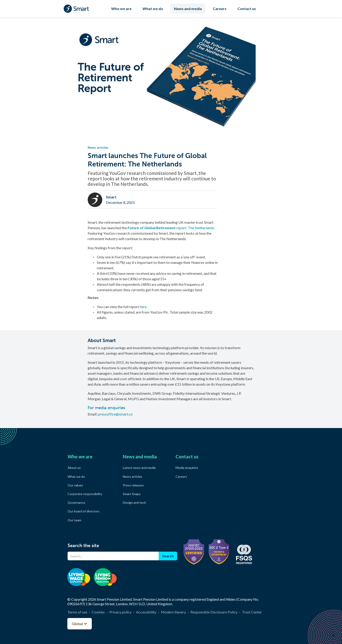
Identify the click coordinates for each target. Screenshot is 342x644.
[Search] (113, 556)
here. (143, 307)
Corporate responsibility (85, 494)
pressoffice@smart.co (115, 414)
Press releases (133, 485)
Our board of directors (84, 511)
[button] (80, 624)
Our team (74, 520)
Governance (76, 502)
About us (74, 468)
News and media (188, 9)
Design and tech (134, 502)
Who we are (121, 9)
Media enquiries (187, 468)
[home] (76, 9)
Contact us (247, 9)
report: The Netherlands (171, 228)
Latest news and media (139, 468)
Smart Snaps (132, 494)
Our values (75, 485)
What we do (153, 9)
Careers (220, 9)
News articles (133, 477)
